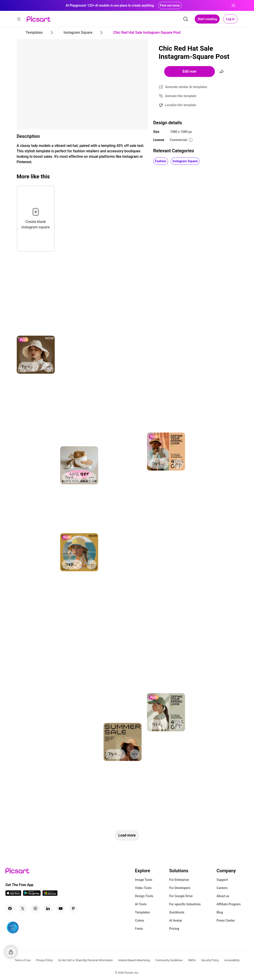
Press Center (226, 920)
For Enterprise (179, 880)
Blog (220, 912)
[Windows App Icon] (50, 895)
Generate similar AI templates (186, 87)
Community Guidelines (169, 960)
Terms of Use (23, 960)
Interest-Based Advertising (134, 960)
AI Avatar (176, 920)
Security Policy (210, 960)
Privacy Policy (44, 960)
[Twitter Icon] (23, 908)
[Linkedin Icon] (48, 908)
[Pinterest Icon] (73, 908)
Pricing (174, 929)
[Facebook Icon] (10, 908)
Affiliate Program (229, 904)
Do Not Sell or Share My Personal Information (85, 960)
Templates (142, 912)
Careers (222, 888)
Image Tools (144, 880)
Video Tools (143, 888)
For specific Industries (185, 904)
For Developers (180, 888)
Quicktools (177, 912)
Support (222, 880)
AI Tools (141, 904)
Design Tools (144, 896)
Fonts (139, 929)
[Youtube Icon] (61, 908)
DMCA (192, 960)
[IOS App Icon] (13, 895)
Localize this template (181, 105)
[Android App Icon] (32, 895)
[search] (186, 19)
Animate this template (181, 96)
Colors (140, 920)
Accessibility (232, 960)
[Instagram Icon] (35, 908)
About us (223, 896)
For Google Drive (181, 896)
